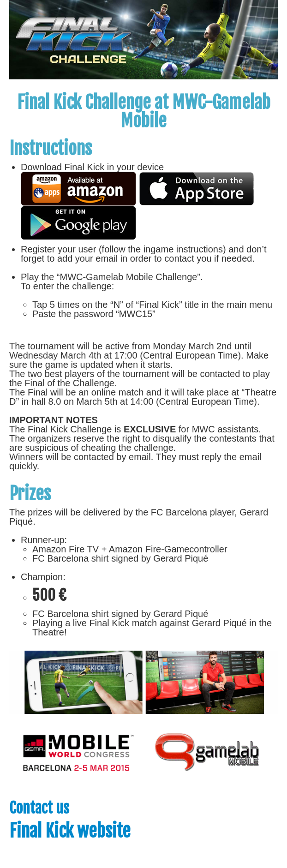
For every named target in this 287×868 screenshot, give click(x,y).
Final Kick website (70, 831)
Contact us (39, 808)
